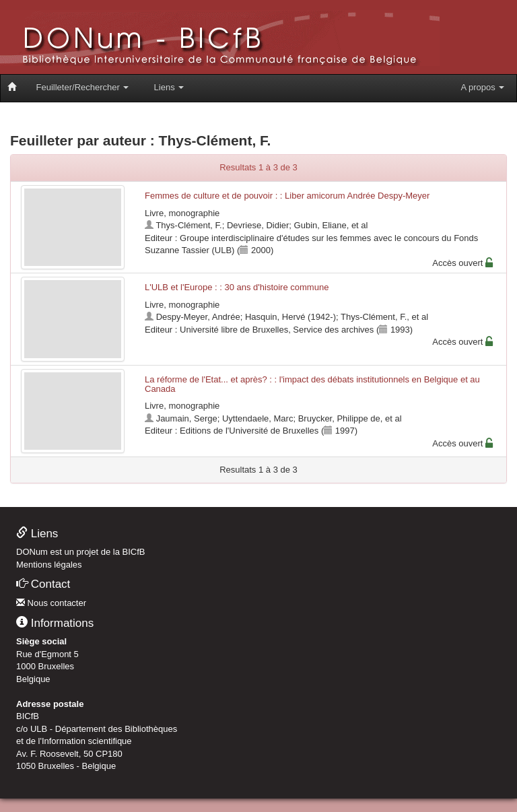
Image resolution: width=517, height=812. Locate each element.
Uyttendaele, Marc (258, 418)
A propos (482, 87)
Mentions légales (49, 565)
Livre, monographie (182, 213)
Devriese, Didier (258, 225)
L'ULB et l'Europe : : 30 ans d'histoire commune (237, 287)
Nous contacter (51, 603)
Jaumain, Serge (187, 418)
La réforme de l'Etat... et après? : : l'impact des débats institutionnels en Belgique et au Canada (312, 384)
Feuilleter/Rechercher (83, 87)
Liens (169, 87)
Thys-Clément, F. (188, 225)
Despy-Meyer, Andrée (198, 317)
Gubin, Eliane (320, 225)
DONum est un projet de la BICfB (80, 552)
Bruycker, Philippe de (339, 418)
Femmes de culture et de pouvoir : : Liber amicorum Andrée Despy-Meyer (287, 196)
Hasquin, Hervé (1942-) (290, 317)
